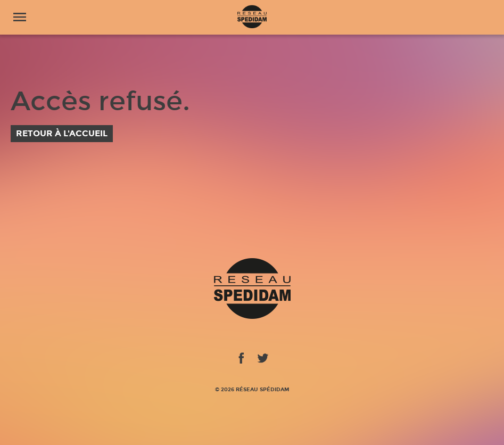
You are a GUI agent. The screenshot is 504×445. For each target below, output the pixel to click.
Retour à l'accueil (62, 133)
